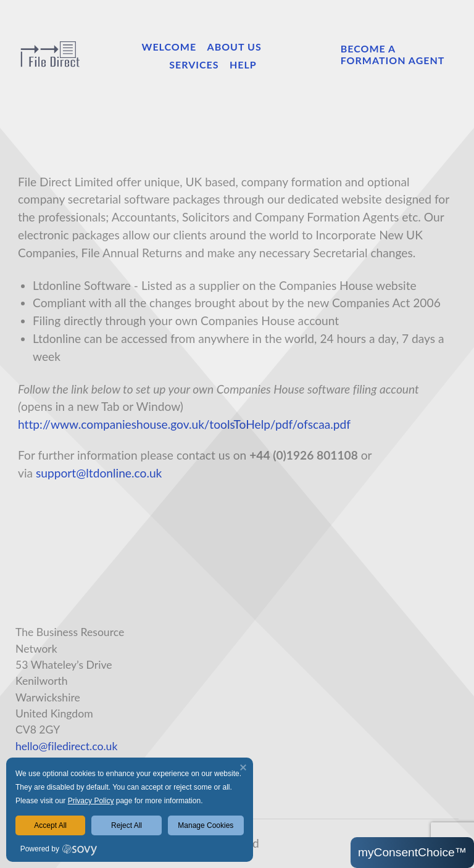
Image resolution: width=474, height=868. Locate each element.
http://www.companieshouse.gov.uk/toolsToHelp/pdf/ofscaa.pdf (184, 424)
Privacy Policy (91, 801)
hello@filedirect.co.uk (66, 746)
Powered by (40, 849)
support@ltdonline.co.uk (99, 473)
